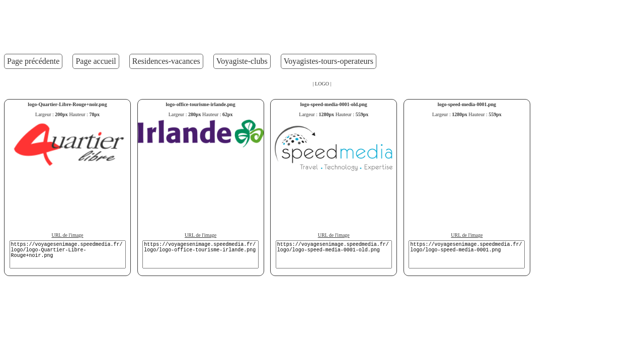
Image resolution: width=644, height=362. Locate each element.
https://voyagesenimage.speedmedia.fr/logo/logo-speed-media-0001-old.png (334, 254)
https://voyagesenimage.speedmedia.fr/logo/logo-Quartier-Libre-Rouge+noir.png (68, 254)
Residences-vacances (166, 61)
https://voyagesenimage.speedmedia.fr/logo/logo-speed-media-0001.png (467, 254)
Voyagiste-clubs (242, 61)
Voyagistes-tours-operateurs (329, 61)
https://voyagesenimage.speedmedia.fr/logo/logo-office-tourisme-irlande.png (200, 254)
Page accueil (96, 61)
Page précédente (33, 61)
